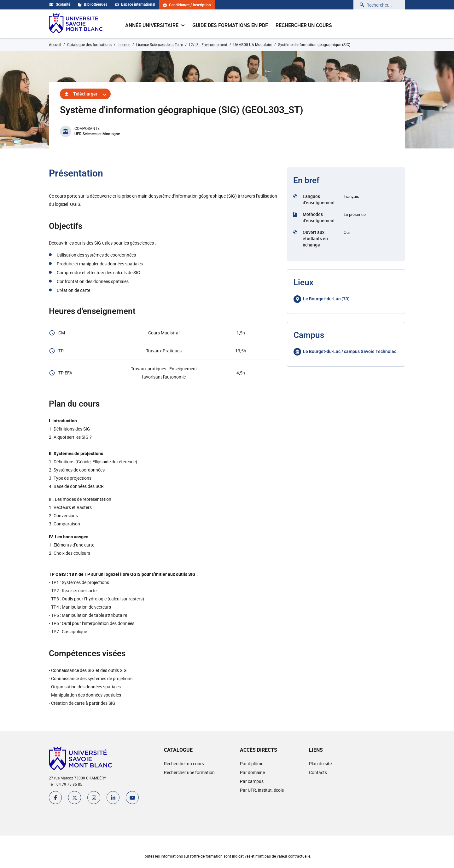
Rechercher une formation (189, 772)
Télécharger (85, 94)
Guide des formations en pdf (230, 25)
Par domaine (252, 772)
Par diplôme (252, 764)
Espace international (135, 4)
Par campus (252, 781)
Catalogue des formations (89, 44)
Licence (124, 44)
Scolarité (60, 4)
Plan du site (320, 764)
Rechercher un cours (304, 25)
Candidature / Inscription (187, 5)
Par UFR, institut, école (262, 790)
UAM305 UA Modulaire (253, 44)
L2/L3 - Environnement (208, 44)
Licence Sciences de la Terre (160, 44)
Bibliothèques (93, 4)
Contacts (318, 772)
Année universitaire (155, 25)
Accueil (55, 44)
